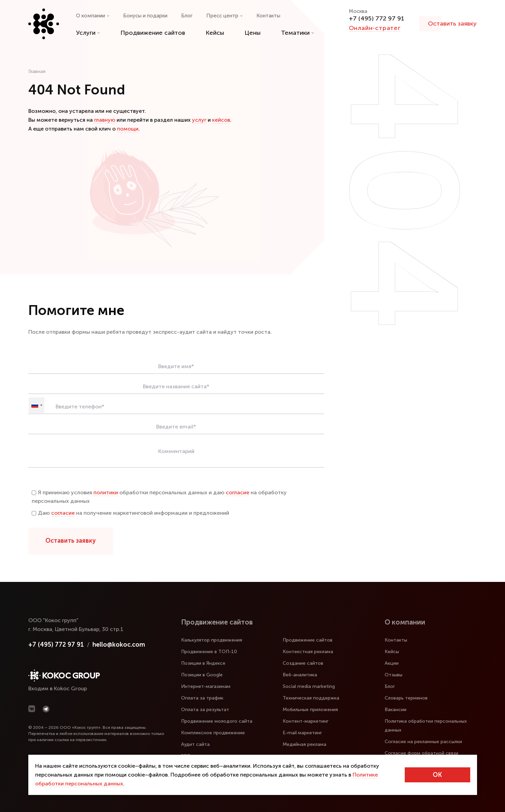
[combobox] (36, 405)
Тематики (298, 33)
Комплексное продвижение (213, 733)
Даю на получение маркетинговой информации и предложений (130, 513)
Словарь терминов (406, 698)
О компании (93, 16)
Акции (392, 663)
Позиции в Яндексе (203, 663)
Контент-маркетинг (306, 721)
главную (105, 120)
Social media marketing (309, 686)
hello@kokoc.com (119, 645)
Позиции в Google (202, 675)
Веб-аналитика (300, 675)
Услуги (88, 33)
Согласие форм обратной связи (421, 753)
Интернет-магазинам (206, 686)
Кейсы (215, 33)
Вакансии (396, 710)
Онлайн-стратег (375, 28)
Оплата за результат (205, 710)
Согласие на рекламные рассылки (423, 742)
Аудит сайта (195, 744)
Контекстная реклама (308, 652)
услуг (199, 120)
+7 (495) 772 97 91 (376, 18)
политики (106, 492)
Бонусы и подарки (145, 16)
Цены (252, 33)
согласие (237, 492)
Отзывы (393, 675)
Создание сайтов (303, 663)
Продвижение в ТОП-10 (209, 652)
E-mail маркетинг (302, 733)
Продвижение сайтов (153, 33)
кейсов (221, 120)
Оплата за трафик (202, 698)
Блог (187, 16)
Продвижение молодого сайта (217, 721)
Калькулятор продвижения (212, 640)
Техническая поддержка (311, 698)
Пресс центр (225, 16)
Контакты (268, 16)
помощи (128, 129)
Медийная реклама (305, 744)
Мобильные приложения (310, 710)
